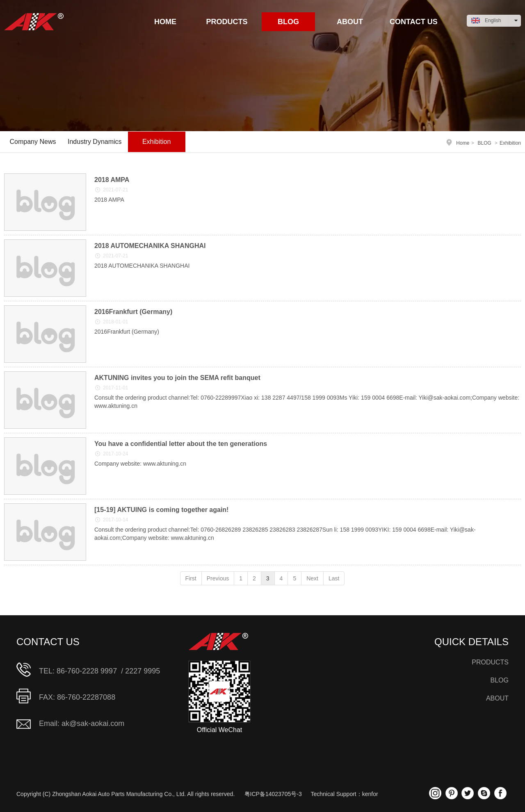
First (191, 578)
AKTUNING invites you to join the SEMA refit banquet (177, 378)
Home (463, 143)
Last (334, 578)
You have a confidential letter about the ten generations (181, 444)
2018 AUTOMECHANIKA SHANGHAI (150, 246)
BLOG (484, 143)
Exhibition (510, 143)
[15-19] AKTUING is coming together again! (161, 510)
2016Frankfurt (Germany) (133, 312)
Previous (218, 578)
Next (312, 578)
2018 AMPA (112, 180)
